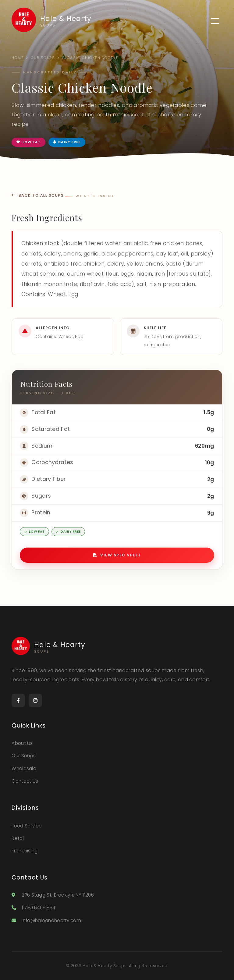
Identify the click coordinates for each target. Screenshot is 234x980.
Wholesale (24, 768)
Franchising (25, 851)
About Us (22, 743)
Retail (18, 838)
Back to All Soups (38, 195)
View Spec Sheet (117, 555)
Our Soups (43, 58)
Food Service (27, 826)
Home (18, 58)
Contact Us (25, 781)
